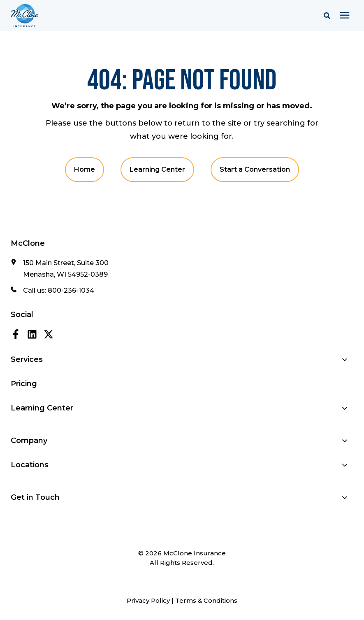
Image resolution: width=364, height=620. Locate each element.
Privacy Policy (148, 600)
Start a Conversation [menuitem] (255, 169)
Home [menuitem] (85, 169)
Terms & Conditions (206, 600)
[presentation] (345, 16)
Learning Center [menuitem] (157, 169)
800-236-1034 (71, 290)
